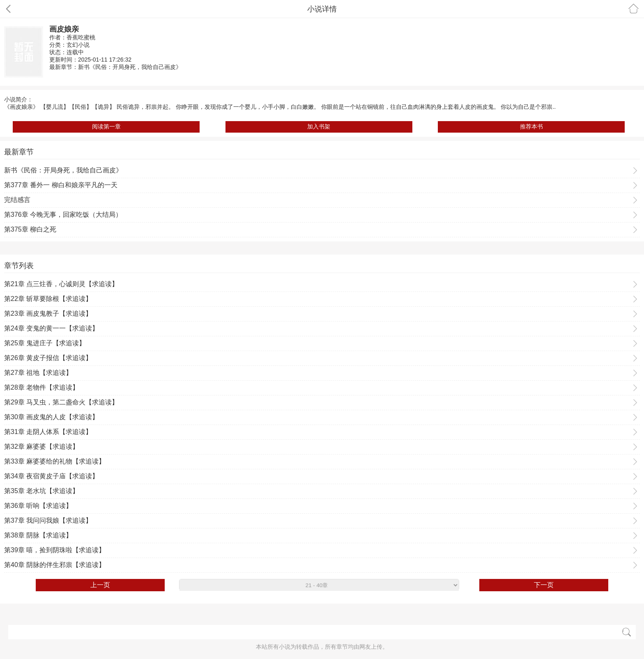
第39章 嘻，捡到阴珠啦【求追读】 (55, 550)
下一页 (544, 585)
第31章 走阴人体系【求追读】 (48, 432)
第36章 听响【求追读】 (38, 506)
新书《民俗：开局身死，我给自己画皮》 (130, 67)
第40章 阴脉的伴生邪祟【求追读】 (55, 565)
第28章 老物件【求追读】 (41, 387)
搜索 (627, 632)
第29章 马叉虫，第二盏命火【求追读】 (61, 402)
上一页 (100, 585)
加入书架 (319, 126)
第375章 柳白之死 (30, 229)
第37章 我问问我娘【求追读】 (48, 520)
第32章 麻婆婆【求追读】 (41, 447)
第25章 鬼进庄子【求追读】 (45, 343)
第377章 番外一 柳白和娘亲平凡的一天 (61, 185)
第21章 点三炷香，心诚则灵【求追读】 (61, 284)
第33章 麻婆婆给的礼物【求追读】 (55, 461)
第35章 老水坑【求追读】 (41, 491)
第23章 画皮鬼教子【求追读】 (48, 313)
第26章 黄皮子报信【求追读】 (48, 358)
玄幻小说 (78, 45)
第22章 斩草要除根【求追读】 (48, 299)
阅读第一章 (106, 126)
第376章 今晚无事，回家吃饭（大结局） (63, 215)
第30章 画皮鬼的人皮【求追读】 (51, 417)
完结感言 (17, 200)
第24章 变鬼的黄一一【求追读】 (51, 328)
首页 (633, 8)
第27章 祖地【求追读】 (38, 373)
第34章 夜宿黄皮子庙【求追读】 (51, 476)
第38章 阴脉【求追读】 (38, 535)
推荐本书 (531, 126)
